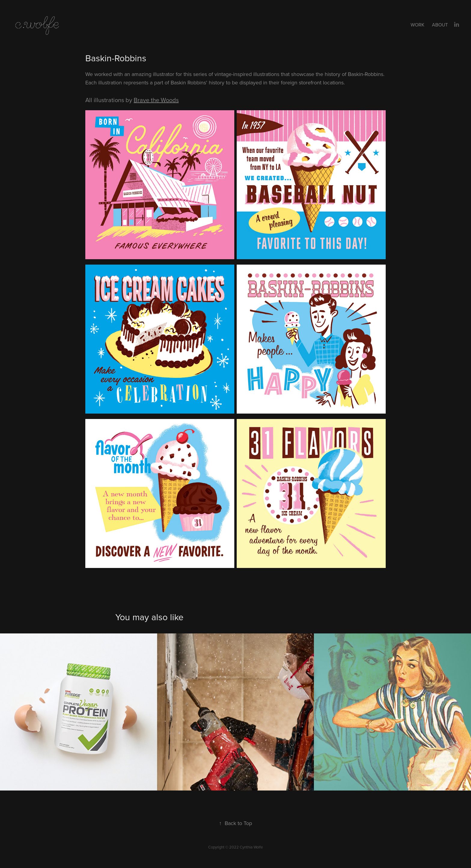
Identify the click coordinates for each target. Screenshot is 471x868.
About (440, 25)
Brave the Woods (156, 100)
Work (418, 25)
